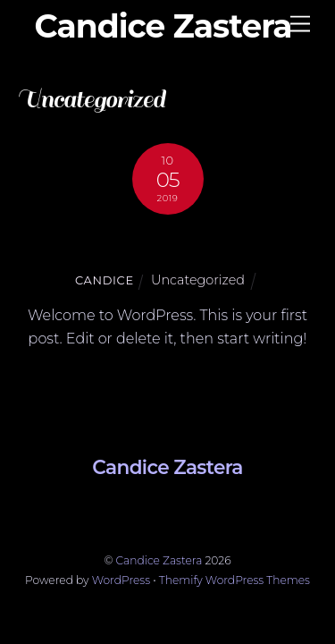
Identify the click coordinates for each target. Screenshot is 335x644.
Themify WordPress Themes (234, 580)
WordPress (121, 580)
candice (105, 280)
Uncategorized (198, 280)
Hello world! (167, 245)
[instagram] (205, 511)
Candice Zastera (159, 560)
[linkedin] (116, 511)
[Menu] (300, 25)
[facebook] (161, 511)
